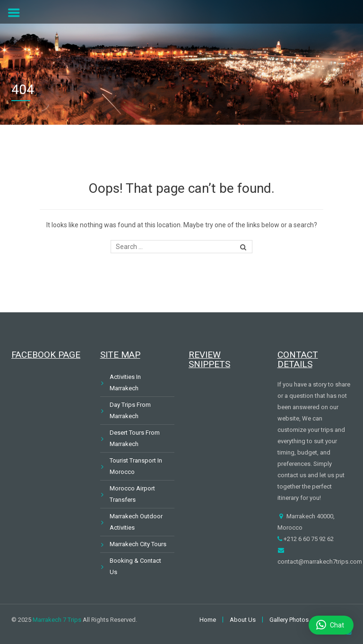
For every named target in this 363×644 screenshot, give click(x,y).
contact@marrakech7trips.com (320, 562)
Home (208, 620)
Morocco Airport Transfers (132, 494)
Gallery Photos (289, 620)
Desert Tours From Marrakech (135, 438)
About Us (243, 620)
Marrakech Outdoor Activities (136, 522)
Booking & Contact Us (135, 566)
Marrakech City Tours (138, 544)
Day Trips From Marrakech (130, 410)
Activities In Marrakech (125, 382)
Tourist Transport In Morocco (136, 466)
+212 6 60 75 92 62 (308, 539)
